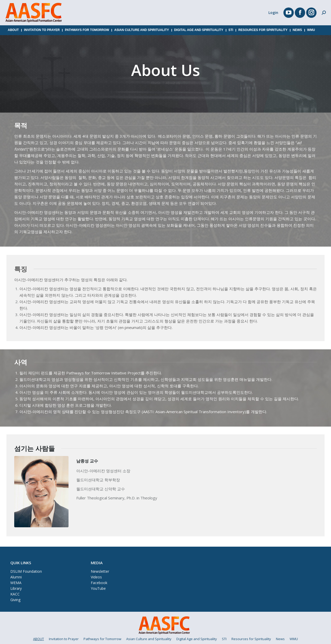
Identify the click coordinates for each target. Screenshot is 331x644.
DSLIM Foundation (26, 571)
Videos (96, 577)
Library (16, 588)
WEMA (16, 583)
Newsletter (100, 571)
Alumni (16, 577)
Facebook (99, 583)
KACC (15, 594)
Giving (15, 600)
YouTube (98, 588)
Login (273, 13)
